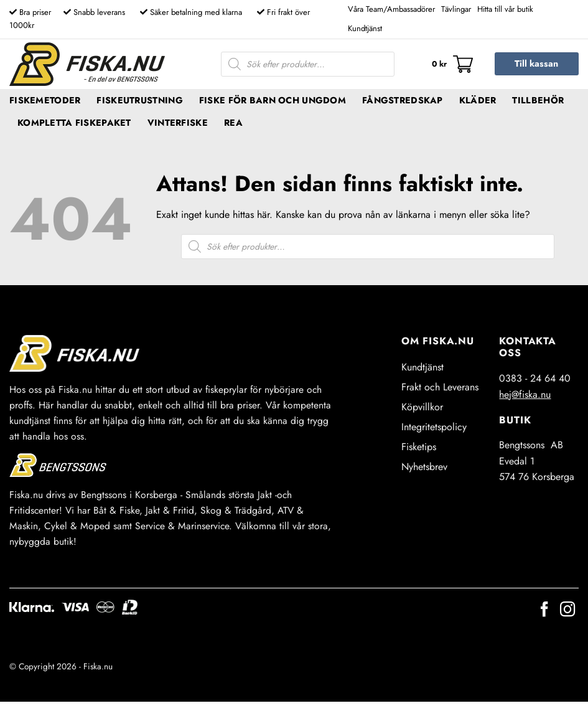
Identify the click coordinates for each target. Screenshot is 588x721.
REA (233, 123)
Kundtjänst (365, 28)
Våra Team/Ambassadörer (391, 9)
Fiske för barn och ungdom (273, 100)
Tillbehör (538, 100)
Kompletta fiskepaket (74, 123)
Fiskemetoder (45, 100)
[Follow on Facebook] (544, 610)
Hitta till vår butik (505, 9)
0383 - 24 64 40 (535, 378)
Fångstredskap (403, 100)
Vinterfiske (178, 123)
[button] (452, 64)
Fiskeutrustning (139, 100)
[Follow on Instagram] (567, 610)
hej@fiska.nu (525, 394)
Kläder (478, 100)
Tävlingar (456, 9)
